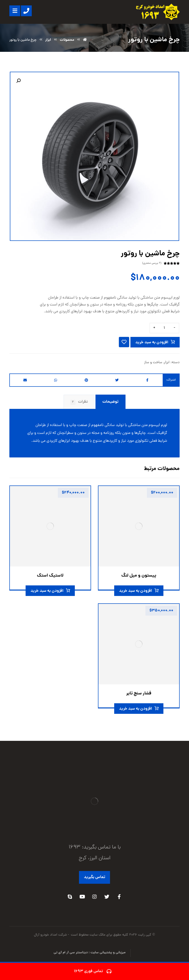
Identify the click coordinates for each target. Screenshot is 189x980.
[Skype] (70, 897)
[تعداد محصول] (164, 328)
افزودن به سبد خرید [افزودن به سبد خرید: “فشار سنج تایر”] (136, 709)
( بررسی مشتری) (152, 263)
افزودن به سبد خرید (152, 342)
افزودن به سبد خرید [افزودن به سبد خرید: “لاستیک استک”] (47, 591)
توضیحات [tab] (110, 402)
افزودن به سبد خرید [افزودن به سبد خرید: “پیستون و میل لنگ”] (136, 591)
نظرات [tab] (79, 402)
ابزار (167, 362)
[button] (18, 81)
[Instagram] (94, 897)
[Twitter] (107, 897)
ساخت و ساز (153, 362)
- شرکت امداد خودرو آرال (52, 935)
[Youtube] (82, 897)
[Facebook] (119, 897)
